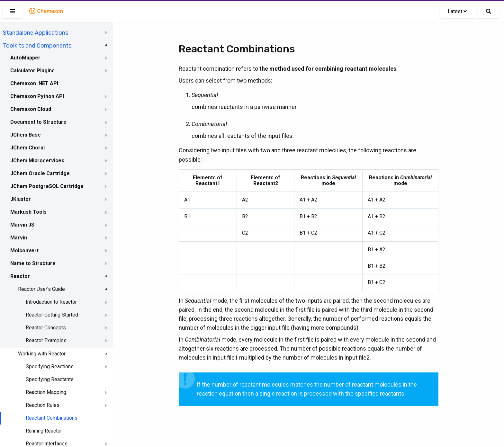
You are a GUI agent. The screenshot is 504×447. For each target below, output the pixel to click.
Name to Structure (33, 263)
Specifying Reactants (50, 379)
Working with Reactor (42, 354)
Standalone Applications (36, 33)
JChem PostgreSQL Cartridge (47, 186)
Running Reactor (44, 431)
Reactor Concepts (46, 328)
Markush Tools (28, 212)
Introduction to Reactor (51, 302)
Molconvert (24, 250)
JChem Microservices (37, 161)
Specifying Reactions (50, 367)
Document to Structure (38, 122)
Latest (457, 11)
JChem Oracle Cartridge (40, 173)
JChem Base (26, 135)
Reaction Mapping (46, 392)
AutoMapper (25, 58)
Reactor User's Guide (41, 289)
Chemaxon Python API (37, 96)
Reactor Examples (46, 340)
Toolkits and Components (37, 46)
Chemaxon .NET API (34, 83)
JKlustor (21, 199)
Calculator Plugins (32, 71)
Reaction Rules (43, 405)
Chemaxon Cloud (31, 109)
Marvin (19, 238)
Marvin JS (22, 225)
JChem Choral (27, 148)
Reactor (20, 276)
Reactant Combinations (52, 418)
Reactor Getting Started (52, 315)
